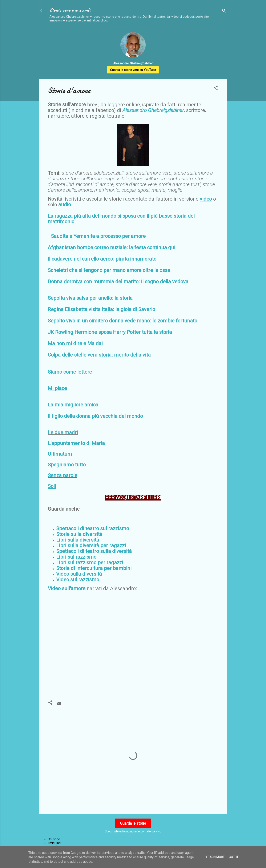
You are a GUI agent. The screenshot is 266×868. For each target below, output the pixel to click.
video (206, 199)
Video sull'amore (67, 588)
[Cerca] (224, 11)
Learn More (215, 857)
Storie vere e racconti (70, 10)
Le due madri (63, 433)
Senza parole (63, 475)
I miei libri (54, 843)
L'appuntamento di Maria (76, 443)
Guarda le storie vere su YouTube (133, 70)
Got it (234, 857)
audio (65, 205)
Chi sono (54, 839)
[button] (216, 89)
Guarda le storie (133, 823)
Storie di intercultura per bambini (94, 568)
